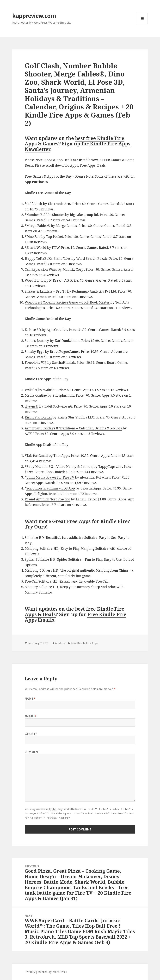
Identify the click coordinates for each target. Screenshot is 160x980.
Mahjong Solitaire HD (42, 549)
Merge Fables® (38, 226)
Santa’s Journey (37, 341)
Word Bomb (34, 280)
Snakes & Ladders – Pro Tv (45, 291)
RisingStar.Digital (38, 417)
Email (30, 716)
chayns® (32, 406)
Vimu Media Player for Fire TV (50, 477)
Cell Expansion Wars (41, 269)
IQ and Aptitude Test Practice (47, 499)
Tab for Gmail (37, 456)
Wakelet (31, 390)
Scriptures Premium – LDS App (51, 488)
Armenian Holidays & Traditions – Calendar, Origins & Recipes (73, 428)
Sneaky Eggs (34, 352)
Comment (32, 752)
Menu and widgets (142, 24)
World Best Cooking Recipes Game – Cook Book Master (67, 302)
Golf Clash (34, 204)
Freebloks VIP (36, 363)
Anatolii (60, 643)
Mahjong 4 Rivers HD (41, 570)
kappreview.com (34, 16)
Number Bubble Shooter (45, 215)
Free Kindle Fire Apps (85, 643)
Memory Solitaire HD (41, 587)
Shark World (36, 248)
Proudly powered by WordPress (46, 972)
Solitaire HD (34, 538)
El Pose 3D (33, 330)
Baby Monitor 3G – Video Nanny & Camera (60, 467)
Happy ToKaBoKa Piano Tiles (48, 259)
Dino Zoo (33, 237)
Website (31, 734)
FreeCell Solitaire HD (41, 581)
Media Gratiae (36, 395)
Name (30, 699)
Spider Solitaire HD (40, 559)
